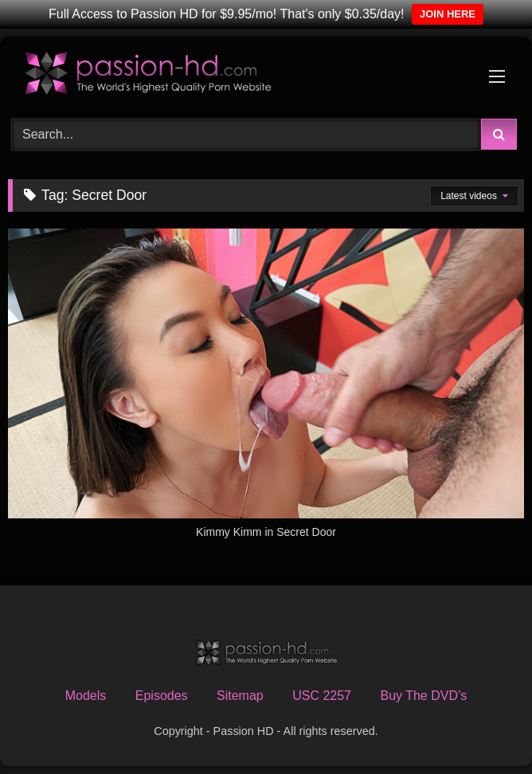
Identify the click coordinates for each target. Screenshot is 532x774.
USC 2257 (322, 696)
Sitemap (240, 696)
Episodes (162, 696)
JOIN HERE (448, 14)
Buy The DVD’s (423, 696)
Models (86, 696)
